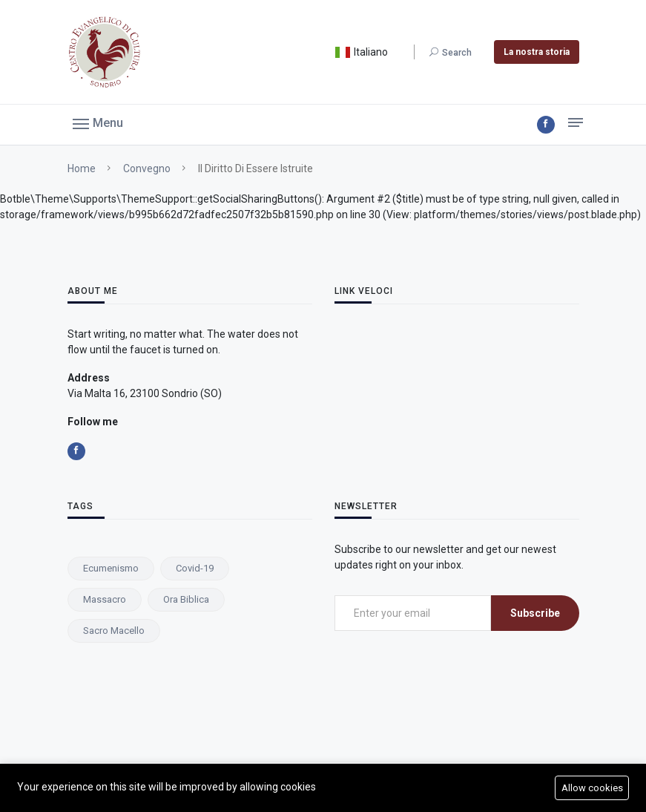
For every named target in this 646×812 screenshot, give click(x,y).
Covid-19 (195, 568)
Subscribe (535, 613)
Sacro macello (114, 631)
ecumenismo (111, 568)
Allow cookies (592, 788)
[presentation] (447, 672)
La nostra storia (537, 52)
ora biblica (186, 599)
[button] (98, 122)
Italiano (361, 52)
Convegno (147, 168)
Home (82, 168)
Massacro (105, 599)
